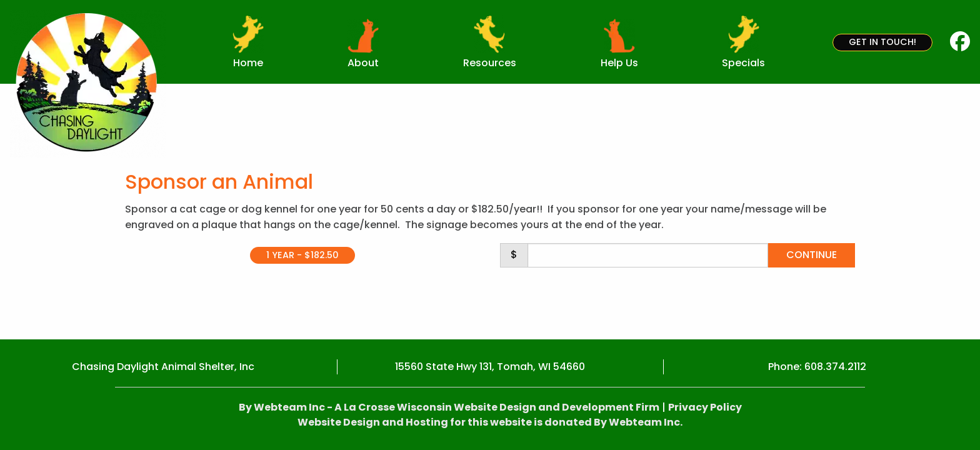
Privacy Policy (705, 407)
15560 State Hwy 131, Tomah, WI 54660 (490, 367)
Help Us (619, 63)
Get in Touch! (882, 42)
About (363, 63)
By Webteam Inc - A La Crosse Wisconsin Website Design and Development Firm (449, 407)
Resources (490, 63)
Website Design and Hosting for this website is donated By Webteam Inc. (490, 422)
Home (248, 63)
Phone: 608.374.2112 (817, 367)
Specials (743, 63)
